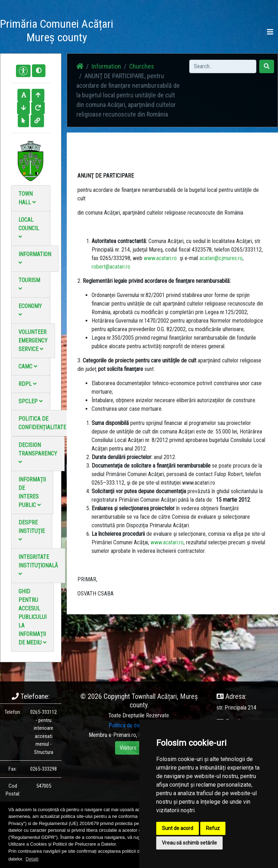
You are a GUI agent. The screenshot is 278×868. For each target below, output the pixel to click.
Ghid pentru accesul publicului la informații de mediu (32, 617)
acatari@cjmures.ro (221, 258)
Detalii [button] (32, 859)
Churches (142, 66)
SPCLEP (31, 401)
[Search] (223, 66)
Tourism (29, 284)
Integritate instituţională (38, 565)
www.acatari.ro (160, 258)
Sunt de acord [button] (178, 828)
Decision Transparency (38, 453)
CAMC (28, 366)
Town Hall (27, 198)
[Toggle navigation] (270, 32)
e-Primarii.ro (122, 735)
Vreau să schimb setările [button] (189, 843)
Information (35, 258)
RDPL (28, 384)
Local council (29, 228)
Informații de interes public (32, 492)
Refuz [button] (213, 828)
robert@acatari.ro (111, 267)
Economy (30, 310)
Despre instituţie (32, 531)
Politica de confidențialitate (42, 423)
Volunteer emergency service (33, 341)
